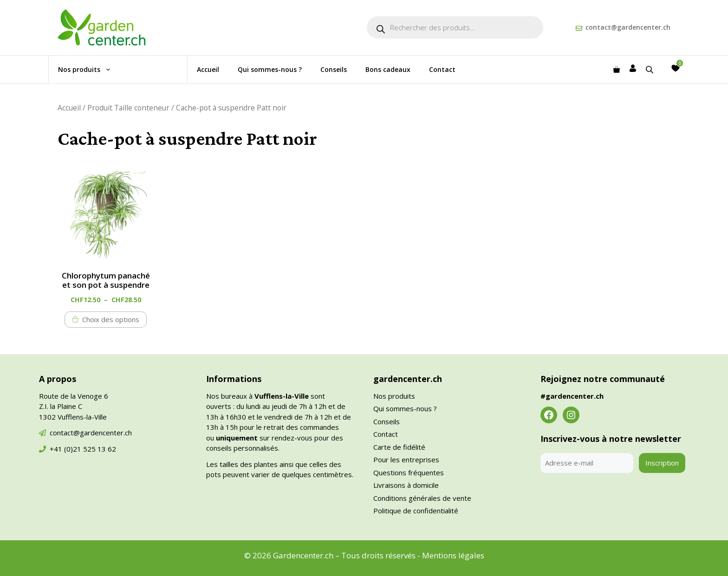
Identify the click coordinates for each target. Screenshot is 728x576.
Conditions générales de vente (422, 498)
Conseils (334, 69)
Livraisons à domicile (406, 485)
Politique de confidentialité (416, 511)
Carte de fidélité (399, 447)
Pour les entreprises (406, 460)
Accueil (208, 69)
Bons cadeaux (388, 69)
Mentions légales (453, 555)
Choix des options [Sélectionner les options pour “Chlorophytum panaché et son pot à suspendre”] (111, 319)
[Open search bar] (650, 69)
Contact (442, 69)
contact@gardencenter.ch (628, 27)
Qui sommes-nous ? (270, 69)
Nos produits (89, 70)
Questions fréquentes (409, 472)
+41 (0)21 (66, 449)
